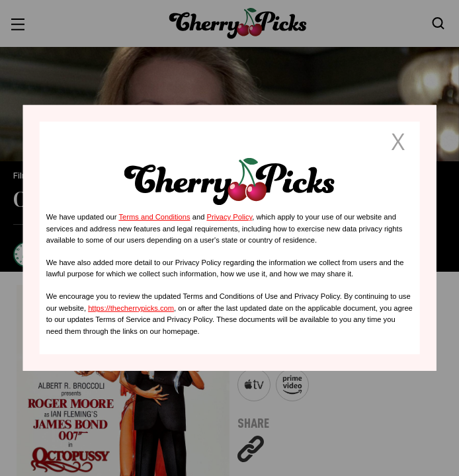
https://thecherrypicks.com (131, 307)
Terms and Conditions (154, 217)
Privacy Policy (229, 217)
